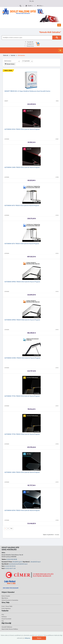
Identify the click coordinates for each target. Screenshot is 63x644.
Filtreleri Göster (10, 64)
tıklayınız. (28, 638)
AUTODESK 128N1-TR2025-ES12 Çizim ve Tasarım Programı (22, 472)
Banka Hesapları (6, 596)
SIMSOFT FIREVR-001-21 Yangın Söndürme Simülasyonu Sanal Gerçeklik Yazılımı (27, 91)
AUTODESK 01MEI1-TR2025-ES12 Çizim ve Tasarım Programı (22, 358)
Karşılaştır (29, 44)
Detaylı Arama (29, 46)
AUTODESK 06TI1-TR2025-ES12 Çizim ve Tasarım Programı (22, 206)
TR (30, 1)
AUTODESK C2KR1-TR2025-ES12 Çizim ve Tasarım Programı (22, 167)
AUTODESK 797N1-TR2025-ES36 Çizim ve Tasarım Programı (22, 434)
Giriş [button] (40, 6)
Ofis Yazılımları (21, 55)
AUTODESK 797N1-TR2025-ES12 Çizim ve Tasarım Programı (22, 396)
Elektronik (6, 55)
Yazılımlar (13, 55)
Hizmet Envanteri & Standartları (10, 600)
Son (11, 529)
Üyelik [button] (29, 6)
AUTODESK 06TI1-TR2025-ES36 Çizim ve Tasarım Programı (22, 244)
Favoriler (29, 42)
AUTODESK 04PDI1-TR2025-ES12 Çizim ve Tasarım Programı (22, 282)
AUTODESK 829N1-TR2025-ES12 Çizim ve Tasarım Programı (22, 510)
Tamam (39, 638)
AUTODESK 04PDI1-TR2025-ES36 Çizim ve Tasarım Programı (22, 320)
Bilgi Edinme (5, 598)
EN (33, 1)
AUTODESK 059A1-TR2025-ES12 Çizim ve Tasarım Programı (22, 129)
